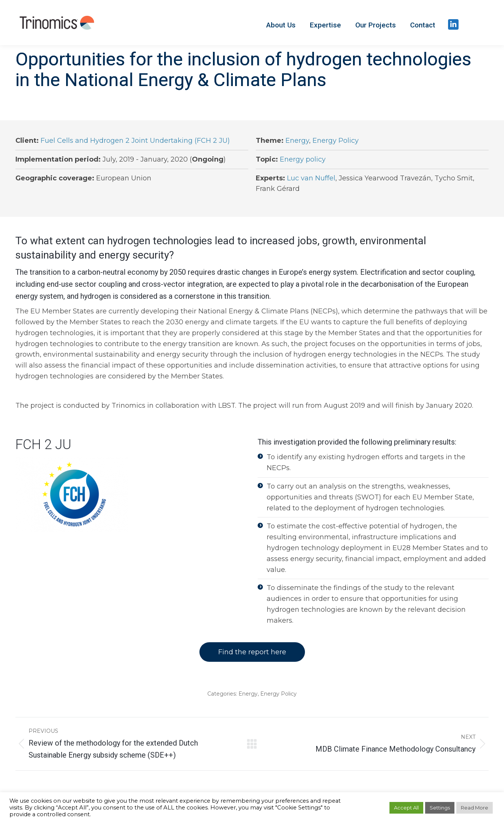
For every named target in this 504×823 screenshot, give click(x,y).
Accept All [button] (406, 808)
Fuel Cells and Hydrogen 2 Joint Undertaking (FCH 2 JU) (135, 141)
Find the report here (252, 652)
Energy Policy (336, 141)
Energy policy (303, 159)
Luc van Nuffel (311, 178)
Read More (475, 808)
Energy (297, 141)
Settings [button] (440, 808)
